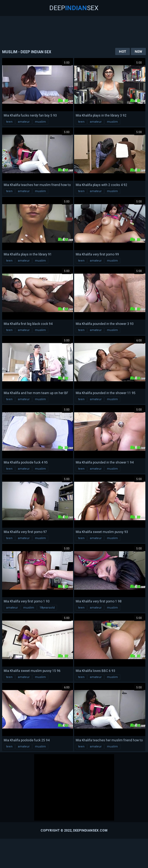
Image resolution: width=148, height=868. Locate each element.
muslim (40, 122)
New (138, 51)
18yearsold (47, 608)
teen (9, 122)
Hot (123, 51)
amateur (24, 122)
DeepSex (74, 8)
